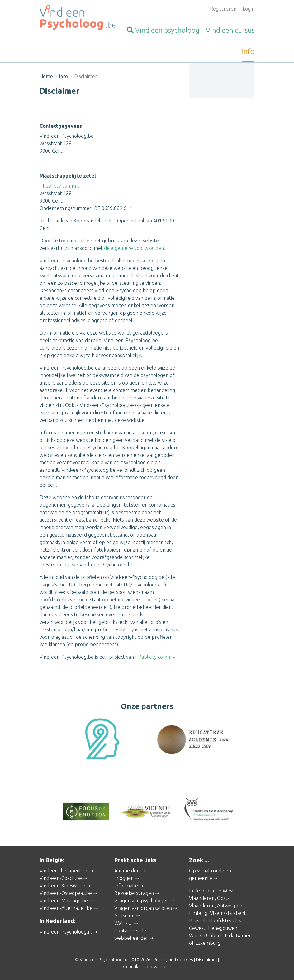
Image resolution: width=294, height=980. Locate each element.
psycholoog (163, 30)
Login (249, 9)
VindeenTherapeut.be (64, 871)
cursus (230, 30)
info (248, 51)
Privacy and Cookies (173, 960)
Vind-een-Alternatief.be (66, 908)
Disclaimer (206, 960)
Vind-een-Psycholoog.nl (66, 932)
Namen (244, 935)
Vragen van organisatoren (143, 908)
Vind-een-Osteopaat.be (66, 893)
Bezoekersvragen (134, 893)
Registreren (223, 9)
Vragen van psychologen (142, 901)
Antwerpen (230, 906)
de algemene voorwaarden (134, 248)
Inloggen (124, 878)
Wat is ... (123, 923)
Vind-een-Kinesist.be (62, 886)
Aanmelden (127, 871)
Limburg (198, 913)
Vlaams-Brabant (228, 913)
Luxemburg (208, 943)
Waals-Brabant (206, 935)
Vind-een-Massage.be (64, 901)
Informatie (126, 886)
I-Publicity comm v (60, 186)
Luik (229, 935)
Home (46, 76)
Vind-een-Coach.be (61, 878)
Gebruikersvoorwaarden (147, 967)
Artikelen (124, 915)
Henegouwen (223, 928)
